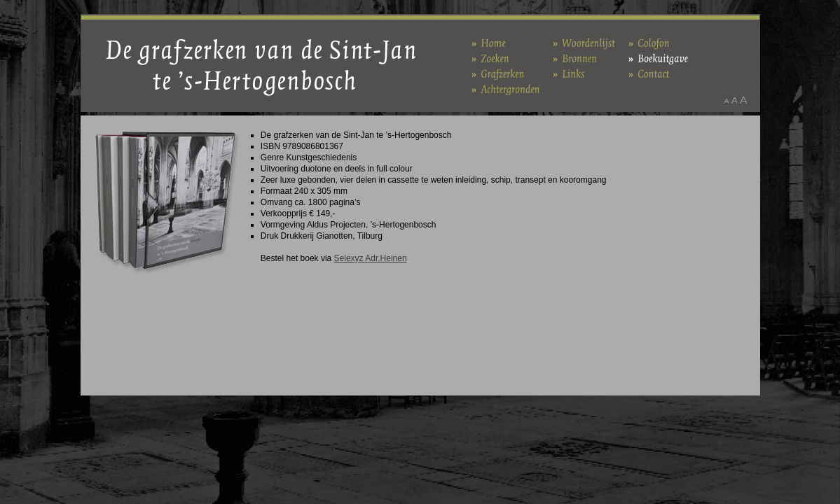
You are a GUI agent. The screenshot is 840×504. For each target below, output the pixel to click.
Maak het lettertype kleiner (726, 100)
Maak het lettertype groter (744, 100)
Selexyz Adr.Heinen (371, 258)
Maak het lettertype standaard (734, 100)
